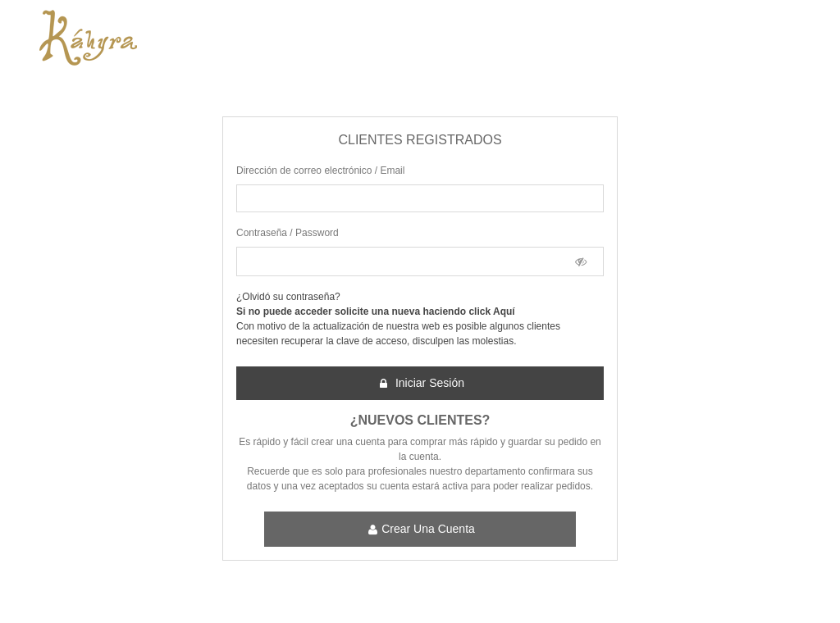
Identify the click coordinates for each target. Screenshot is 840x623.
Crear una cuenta (421, 529)
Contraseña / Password (288, 233)
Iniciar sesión (421, 383)
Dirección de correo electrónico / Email (320, 171)
